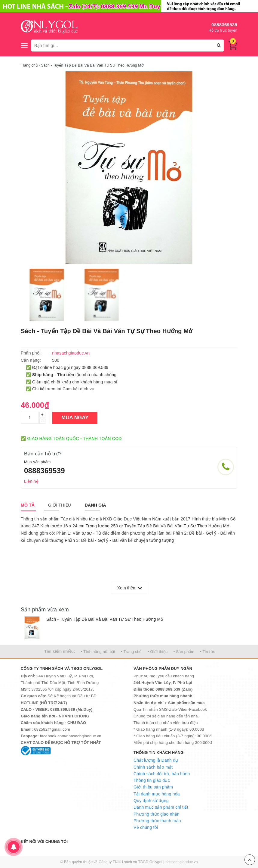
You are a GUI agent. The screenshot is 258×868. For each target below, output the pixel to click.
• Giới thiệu (158, 652)
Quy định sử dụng (151, 801)
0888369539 (224, 25)
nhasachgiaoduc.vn (182, 862)
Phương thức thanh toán (157, 821)
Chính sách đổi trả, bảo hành (162, 774)
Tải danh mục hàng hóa (157, 794)
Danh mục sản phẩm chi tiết (161, 807)
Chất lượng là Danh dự (156, 760)
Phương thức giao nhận (157, 814)
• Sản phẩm (184, 652)
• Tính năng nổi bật (98, 652)
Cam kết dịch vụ (78, 389)
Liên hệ (31, 481)
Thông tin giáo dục (152, 780)
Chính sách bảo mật (153, 767)
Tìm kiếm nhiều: (60, 651)
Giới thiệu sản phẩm (153, 787)
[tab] (28, 505)
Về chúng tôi (146, 827)
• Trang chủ (131, 652)
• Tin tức (207, 652)
